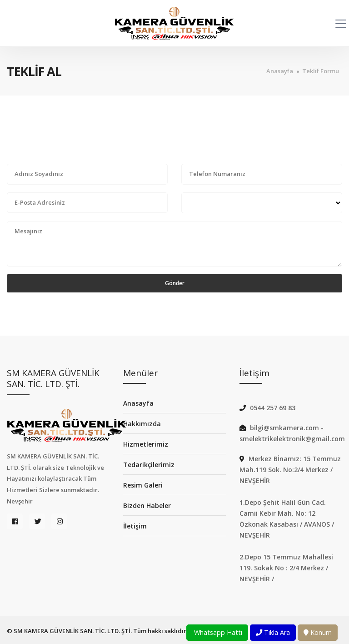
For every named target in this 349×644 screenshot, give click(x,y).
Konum (318, 632)
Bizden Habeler (147, 506)
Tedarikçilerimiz (149, 465)
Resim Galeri (143, 485)
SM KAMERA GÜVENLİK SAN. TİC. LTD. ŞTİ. (73, 631)
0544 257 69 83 (273, 408)
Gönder (175, 283)
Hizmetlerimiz (146, 444)
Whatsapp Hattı (217, 632)
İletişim (135, 526)
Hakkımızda (142, 424)
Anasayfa (280, 71)
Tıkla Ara (273, 632)
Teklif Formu (321, 71)
